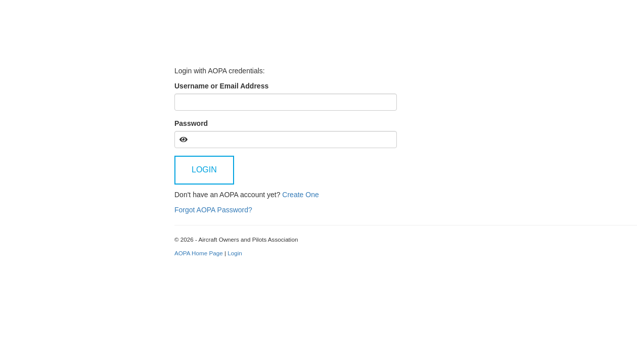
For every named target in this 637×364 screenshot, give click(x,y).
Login (204, 170)
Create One (300, 195)
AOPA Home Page (199, 253)
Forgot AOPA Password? (213, 210)
